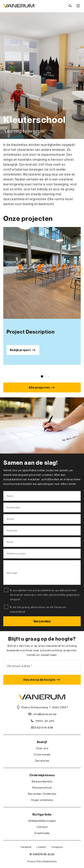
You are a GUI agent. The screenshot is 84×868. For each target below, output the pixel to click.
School (10, 519)
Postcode (12, 530)
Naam (10, 496)
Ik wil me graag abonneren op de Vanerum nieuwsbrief (38, 609)
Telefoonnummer (16, 553)
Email (10, 542)
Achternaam (14, 507)
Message (12, 573)
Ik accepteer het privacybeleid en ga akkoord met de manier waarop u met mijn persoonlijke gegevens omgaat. (45, 595)
